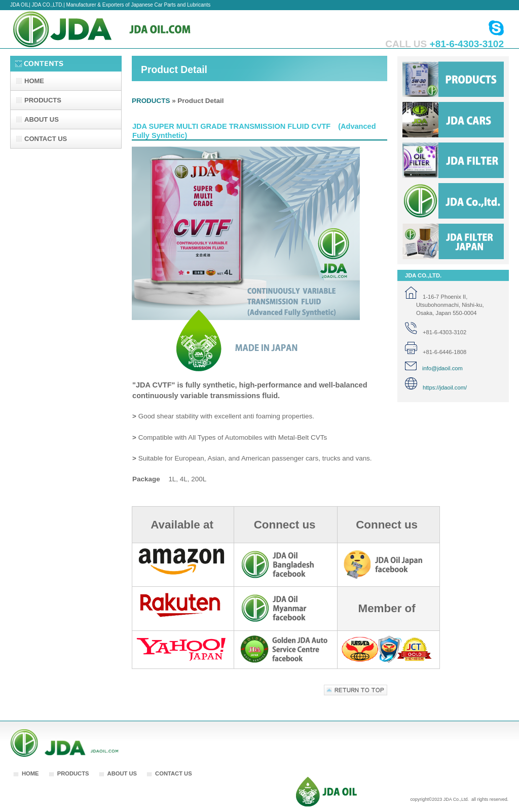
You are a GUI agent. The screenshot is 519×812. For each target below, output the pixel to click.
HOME (30, 773)
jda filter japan (453, 241)
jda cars (453, 120)
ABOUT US (122, 773)
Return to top (356, 690)
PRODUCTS (151, 101)
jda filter (453, 160)
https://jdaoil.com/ (436, 387)
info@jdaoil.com (434, 368)
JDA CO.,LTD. (112, 29)
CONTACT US (174, 773)
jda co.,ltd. (453, 201)
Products (453, 79)
